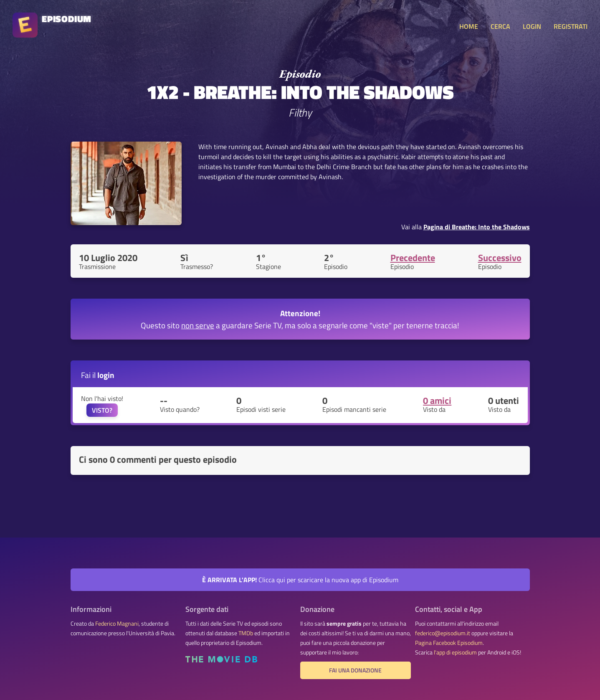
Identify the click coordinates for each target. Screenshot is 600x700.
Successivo (500, 258)
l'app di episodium (455, 652)
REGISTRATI (571, 26)
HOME (469, 26)
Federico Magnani (117, 624)
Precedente (413, 258)
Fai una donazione (355, 670)
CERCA (500, 26)
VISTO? (102, 410)
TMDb (246, 633)
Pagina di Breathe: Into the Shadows (477, 227)
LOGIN (532, 26)
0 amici (437, 401)
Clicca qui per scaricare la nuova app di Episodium (300, 580)
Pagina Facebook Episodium (449, 643)
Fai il (98, 375)
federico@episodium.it (443, 633)
